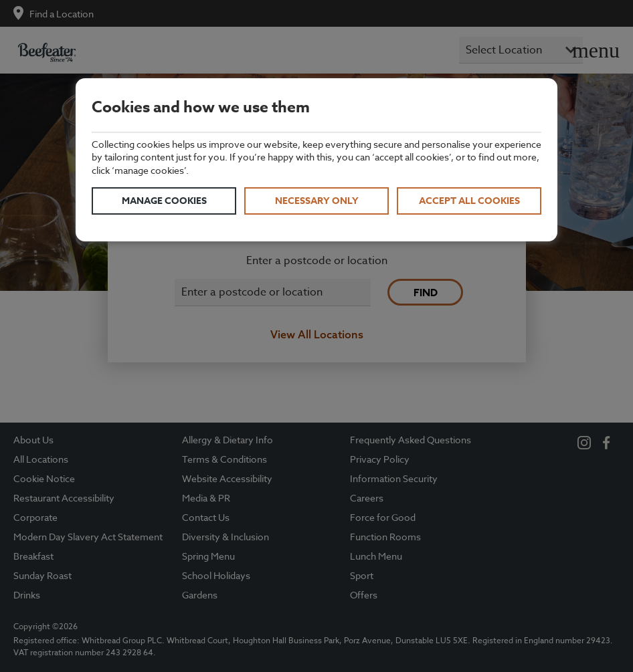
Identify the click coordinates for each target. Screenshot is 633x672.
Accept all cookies (469, 201)
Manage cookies (164, 201)
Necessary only (317, 201)
